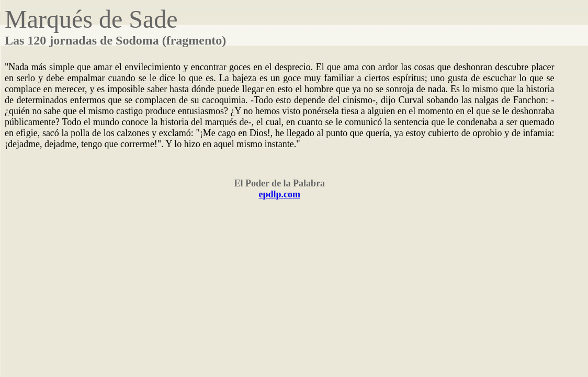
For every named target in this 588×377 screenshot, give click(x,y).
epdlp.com (280, 194)
